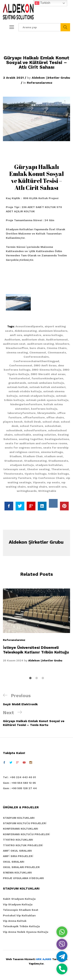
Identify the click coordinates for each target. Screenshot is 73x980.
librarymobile (46, 413)
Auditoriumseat (57, 339)
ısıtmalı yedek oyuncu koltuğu (47, 400)
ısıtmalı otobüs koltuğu (25, 391)
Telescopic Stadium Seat (21, 910)
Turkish (42, 3)
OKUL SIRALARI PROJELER (21, 867)
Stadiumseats (58, 461)
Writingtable (47, 491)
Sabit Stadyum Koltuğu (19, 899)
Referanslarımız (40, 83)
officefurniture (34, 417)
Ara (65, 27)
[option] (36, 626)
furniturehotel (19, 378)
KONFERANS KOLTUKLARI (20, 829)
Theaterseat (60, 469)
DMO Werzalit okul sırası (48, 374)
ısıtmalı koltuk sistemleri (47, 387)
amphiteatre (32, 335)
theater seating (38, 469)
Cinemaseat (38, 352)
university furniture (17, 478)
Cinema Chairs (57, 348)
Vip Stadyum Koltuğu (18, 904)
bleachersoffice (17, 348)
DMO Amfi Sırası (45, 365)
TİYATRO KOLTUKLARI (18, 840)
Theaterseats (13, 474)
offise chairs (55, 417)
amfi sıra (16, 335)
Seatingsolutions (57, 439)
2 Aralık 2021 (13, 78)
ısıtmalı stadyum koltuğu (37, 396)
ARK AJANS (44, 959)
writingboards (27, 491)
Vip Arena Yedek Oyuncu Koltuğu (26, 932)
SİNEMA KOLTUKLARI (17, 873)
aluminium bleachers (53, 331)
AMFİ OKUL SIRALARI (17, 851)
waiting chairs (37, 487)
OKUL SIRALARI (14, 862)
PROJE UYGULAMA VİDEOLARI (23, 878)
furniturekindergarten (47, 378)
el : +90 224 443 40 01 (20, 777)
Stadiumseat (13, 461)
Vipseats (39, 482)
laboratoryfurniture (22, 413)
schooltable (23, 435)
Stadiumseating (35, 461)
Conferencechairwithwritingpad (36, 361)
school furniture (32, 426)
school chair (51, 422)
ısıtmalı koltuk (17, 387)
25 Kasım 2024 (13, 660)
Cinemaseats (57, 352)
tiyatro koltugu (36, 474)
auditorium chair (33, 339)
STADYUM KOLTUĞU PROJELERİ (25, 823)
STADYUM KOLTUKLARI (19, 818)
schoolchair (53, 426)
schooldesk (14, 430)
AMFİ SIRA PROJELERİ (18, 856)
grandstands (17, 383)
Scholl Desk (33, 422)
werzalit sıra (58, 487)
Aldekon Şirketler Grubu (51, 78)
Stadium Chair (33, 456)
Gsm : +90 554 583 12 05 (19, 783)
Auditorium (12, 339)
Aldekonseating (26, 331)
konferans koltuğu (44, 409)
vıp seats (53, 482)
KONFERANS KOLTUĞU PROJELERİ (26, 834)
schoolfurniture (35, 430)
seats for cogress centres (23, 448)
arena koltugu (53, 335)
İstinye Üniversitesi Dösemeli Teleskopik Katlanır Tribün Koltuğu (36, 650)
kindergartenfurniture (26, 404)
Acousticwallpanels (29, 326)
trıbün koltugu (58, 474)
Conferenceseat (21, 365)
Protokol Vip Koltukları (19, 915)
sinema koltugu (52, 452)
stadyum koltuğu (22, 465)
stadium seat (54, 456)
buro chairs (37, 348)
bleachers (62, 344)
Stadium (15, 456)
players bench (13, 422)
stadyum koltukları (49, 465)
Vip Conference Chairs (49, 478)
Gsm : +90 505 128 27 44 (20, 788)
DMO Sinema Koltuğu (47, 370)
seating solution (44, 435)
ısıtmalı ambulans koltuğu (46, 383)
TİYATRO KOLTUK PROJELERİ (23, 845)
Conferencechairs (36, 357)
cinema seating (17, 352)
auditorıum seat (14, 344)
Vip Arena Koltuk (15, 921)
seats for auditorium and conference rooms (36, 443)
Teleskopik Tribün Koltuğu (21, 926)
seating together (31, 439)
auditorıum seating (40, 344)
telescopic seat (14, 469)
